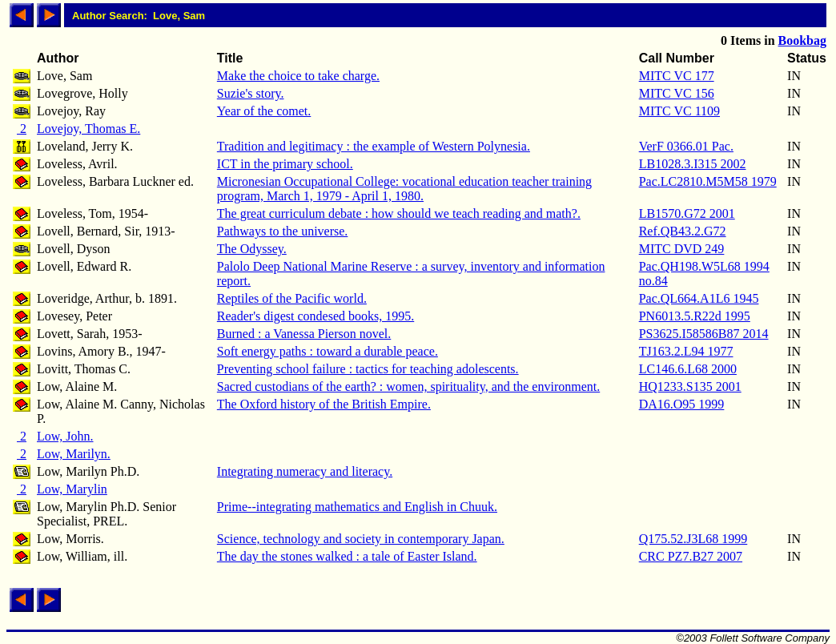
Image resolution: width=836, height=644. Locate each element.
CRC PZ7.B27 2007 (691, 556)
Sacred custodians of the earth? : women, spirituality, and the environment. (408, 386)
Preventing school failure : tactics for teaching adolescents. (368, 369)
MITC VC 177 (677, 76)
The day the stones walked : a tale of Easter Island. (347, 556)
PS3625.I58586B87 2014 (704, 334)
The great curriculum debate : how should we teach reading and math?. (399, 213)
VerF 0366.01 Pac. (686, 146)
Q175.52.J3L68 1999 (693, 539)
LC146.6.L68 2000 (688, 369)
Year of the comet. (264, 111)
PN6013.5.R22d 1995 (695, 316)
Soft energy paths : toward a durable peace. (328, 351)
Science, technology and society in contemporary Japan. (361, 539)
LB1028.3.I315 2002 (693, 164)
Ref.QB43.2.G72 (683, 231)
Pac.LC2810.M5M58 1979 (708, 181)
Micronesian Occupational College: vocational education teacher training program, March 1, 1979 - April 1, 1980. (404, 189)
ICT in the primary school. (285, 164)
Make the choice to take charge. (298, 76)
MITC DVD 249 (682, 249)
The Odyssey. (252, 249)
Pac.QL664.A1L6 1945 (699, 298)
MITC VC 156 (677, 93)
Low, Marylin (72, 489)
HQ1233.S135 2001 (690, 386)
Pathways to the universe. (283, 231)
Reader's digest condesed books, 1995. (316, 316)
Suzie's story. (251, 93)
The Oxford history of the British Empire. (324, 404)
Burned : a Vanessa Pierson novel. (304, 334)
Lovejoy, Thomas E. (88, 129)
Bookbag (802, 40)
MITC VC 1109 (679, 111)
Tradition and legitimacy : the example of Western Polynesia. (374, 146)
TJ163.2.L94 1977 (686, 351)
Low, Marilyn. (74, 454)
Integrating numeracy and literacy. (305, 471)
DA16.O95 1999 (682, 404)
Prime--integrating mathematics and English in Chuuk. (357, 507)
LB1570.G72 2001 (687, 213)
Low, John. (65, 436)
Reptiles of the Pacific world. (292, 298)
